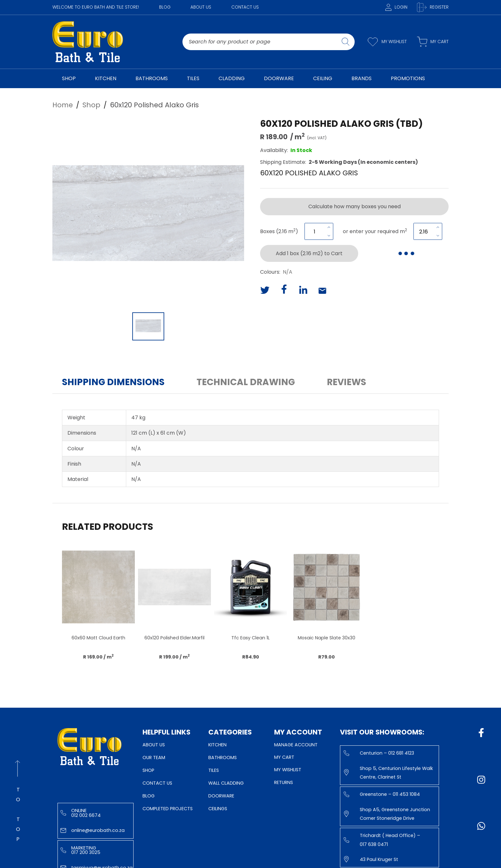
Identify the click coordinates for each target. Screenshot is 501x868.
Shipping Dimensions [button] (113, 382)
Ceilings (218, 809)
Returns (284, 782)
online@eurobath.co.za (92, 830)
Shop (148, 770)
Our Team (154, 758)
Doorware (221, 796)
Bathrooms (223, 758)
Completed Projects (168, 809)
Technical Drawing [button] (246, 382)
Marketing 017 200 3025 (80, 850)
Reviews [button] (347, 382)
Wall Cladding (226, 783)
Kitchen (217, 745)
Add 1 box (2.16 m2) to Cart (309, 253)
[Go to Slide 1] (148, 326)
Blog (165, 7)
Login (396, 7)
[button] (148, 213)
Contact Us (245, 7)
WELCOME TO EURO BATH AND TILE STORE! (96, 7)
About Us (201, 7)
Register (433, 7)
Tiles (214, 770)
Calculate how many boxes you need (355, 206)
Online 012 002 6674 (81, 813)
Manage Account (296, 745)
